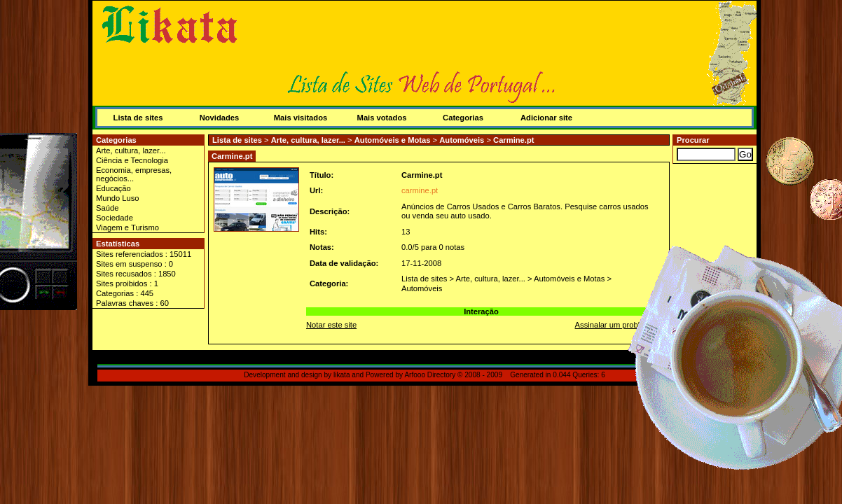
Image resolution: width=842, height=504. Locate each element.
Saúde (107, 208)
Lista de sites (138, 118)
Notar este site (331, 325)
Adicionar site (546, 118)
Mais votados (382, 118)
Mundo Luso (118, 198)
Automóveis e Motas (393, 140)
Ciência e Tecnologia (132, 160)
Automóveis (462, 140)
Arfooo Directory (430, 375)
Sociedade (115, 218)
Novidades (220, 118)
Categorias (463, 118)
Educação (113, 188)
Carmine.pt (513, 140)
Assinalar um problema (615, 325)
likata (342, 375)
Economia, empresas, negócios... (134, 174)
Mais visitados (301, 118)
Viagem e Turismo (127, 227)
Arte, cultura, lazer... (131, 150)
